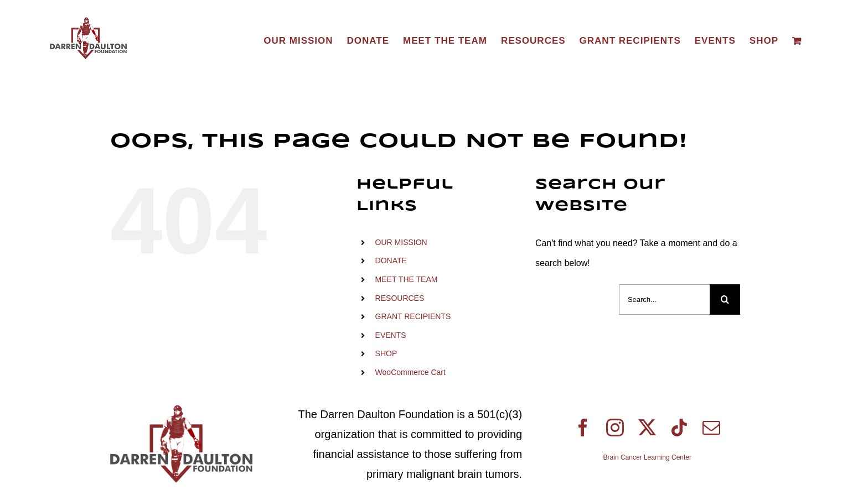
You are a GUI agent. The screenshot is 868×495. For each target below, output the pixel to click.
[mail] (711, 428)
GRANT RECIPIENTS (413, 316)
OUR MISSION (401, 242)
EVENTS (391, 335)
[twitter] (647, 428)
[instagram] (615, 428)
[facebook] (583, 428)
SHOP (386, 353)
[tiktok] (679, 428)
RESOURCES (400, 298)
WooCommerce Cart (410, 372)
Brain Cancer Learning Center (647, 457)
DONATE (391, 260)
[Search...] (664, 299)
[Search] (725, 299)
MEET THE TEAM (407, 279)
